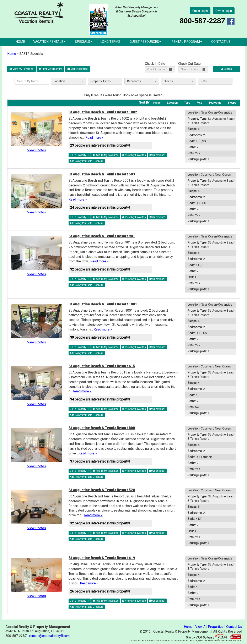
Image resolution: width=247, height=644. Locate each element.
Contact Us (221, 42)
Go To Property (80, 155)
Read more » (95, 138)
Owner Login (224, 11)
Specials (84, 42)
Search (226, 69)
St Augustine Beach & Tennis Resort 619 (102, 558)
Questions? (157, 155)
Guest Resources (145, 42)
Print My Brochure (50, 69)
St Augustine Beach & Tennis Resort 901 (102, 236)
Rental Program (187, 42)
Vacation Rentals (49, 42)
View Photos (37, 150)
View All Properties (209, 627)
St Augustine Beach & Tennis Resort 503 (102, 174)
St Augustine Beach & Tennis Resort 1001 (103, 304)
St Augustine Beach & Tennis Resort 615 (102, 366)
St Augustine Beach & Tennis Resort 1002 (103, 112)
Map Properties (78, 69)
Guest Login (200, 11)
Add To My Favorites (106, 155)
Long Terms (110, 42)
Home (20, 42)
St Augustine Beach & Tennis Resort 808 (102, 428)
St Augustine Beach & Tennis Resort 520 (102, 490)
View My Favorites (22, 69)
